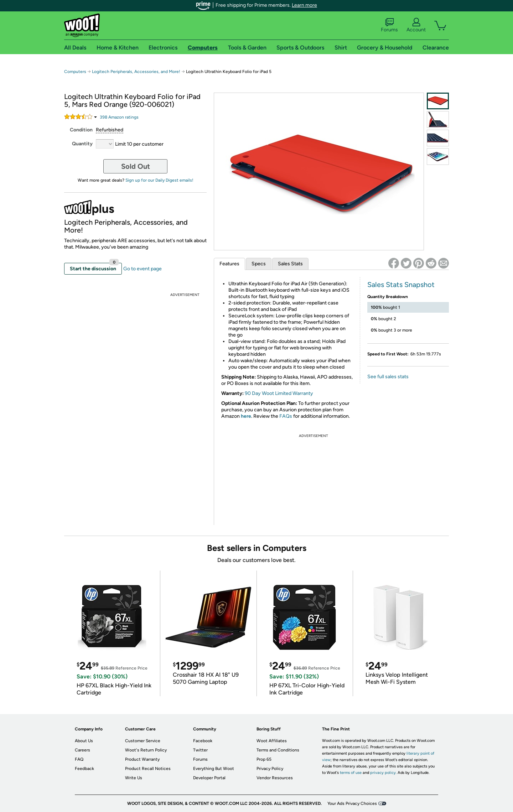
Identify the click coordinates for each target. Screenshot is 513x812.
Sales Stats (290, 264)
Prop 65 (264, 759)
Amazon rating (119, 117)
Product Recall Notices (148, 769)
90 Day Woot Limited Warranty (279, 393)
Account (416, 25)
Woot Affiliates (272, 741)
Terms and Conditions (278, 750)
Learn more (304, 5)
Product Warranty (142, 759)
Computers (75, 72)
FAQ (79, 759)
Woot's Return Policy (146, 750)
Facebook (203, 741)
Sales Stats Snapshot (401, 285)
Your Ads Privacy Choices (352, 803)
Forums (389, 25)
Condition (81, 130)
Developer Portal (209, 778)
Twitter (200, 750)
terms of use (351, 773)
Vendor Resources (275, 778)
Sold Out (136, 166)
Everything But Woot (214, 769)
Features (229, 264)
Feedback (84, 769)
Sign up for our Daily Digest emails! (159, 180)
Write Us (134, 778)
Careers (82, 750)
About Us (84, 741)
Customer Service (143, 741)
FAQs (286, 416)
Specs (259, 264)
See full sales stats (388, 377)
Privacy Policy (270, 769)
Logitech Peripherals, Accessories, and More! (136, 72)
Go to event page (142, 269)
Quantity (82, 144)
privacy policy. (383, 773)
